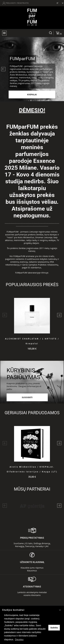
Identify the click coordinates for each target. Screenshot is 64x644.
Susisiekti (27, 397)
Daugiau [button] (19, 640)
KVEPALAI (32, 94)
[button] (3, 69)
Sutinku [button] (54, 628)
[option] (32, 69)
